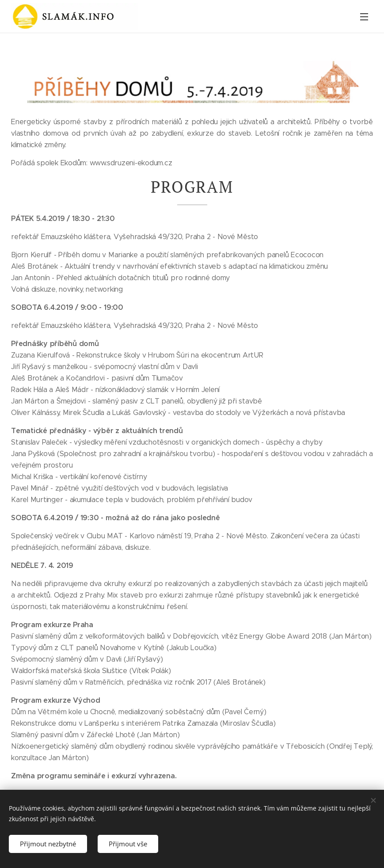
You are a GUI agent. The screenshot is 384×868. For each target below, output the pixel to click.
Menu (364, 17)
